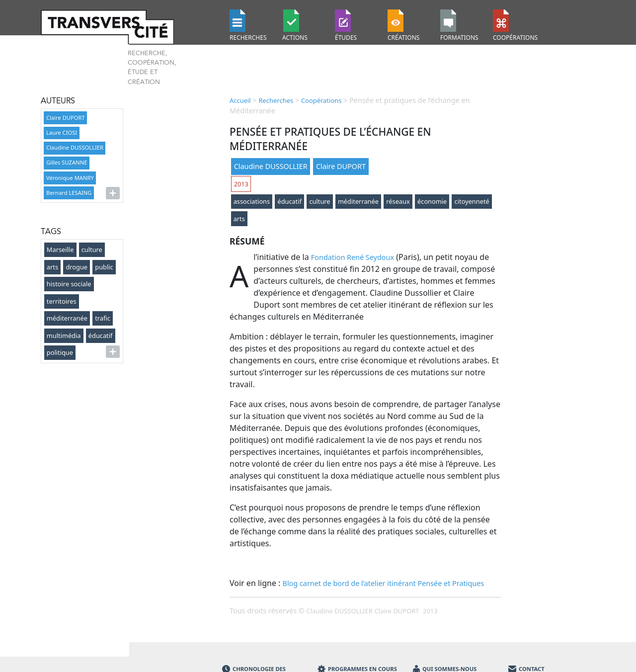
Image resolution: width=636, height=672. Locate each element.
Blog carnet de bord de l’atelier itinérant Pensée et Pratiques (384, 583)
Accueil (240, 100)
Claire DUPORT (66, 118)
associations (252, 201)
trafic (103, 318)
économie (432, 201)
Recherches (276, 100)
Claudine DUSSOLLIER (75, 147)
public (104, 267)
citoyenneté (472, 201)
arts (52, 267)
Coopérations (321, 100)
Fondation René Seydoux (353, 257)
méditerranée (67, 318)
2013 (241, 184)
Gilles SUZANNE (67, 162)
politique (60, 352)
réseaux (398, 201)
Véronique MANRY (70, 178)
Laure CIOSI (62, 132)
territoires (62, 301)
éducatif (101, 336)
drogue (77, 267)
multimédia (64, 336)
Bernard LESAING (69, 193)
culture (92, 250)
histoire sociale (69, 284)
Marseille (60, 250)
